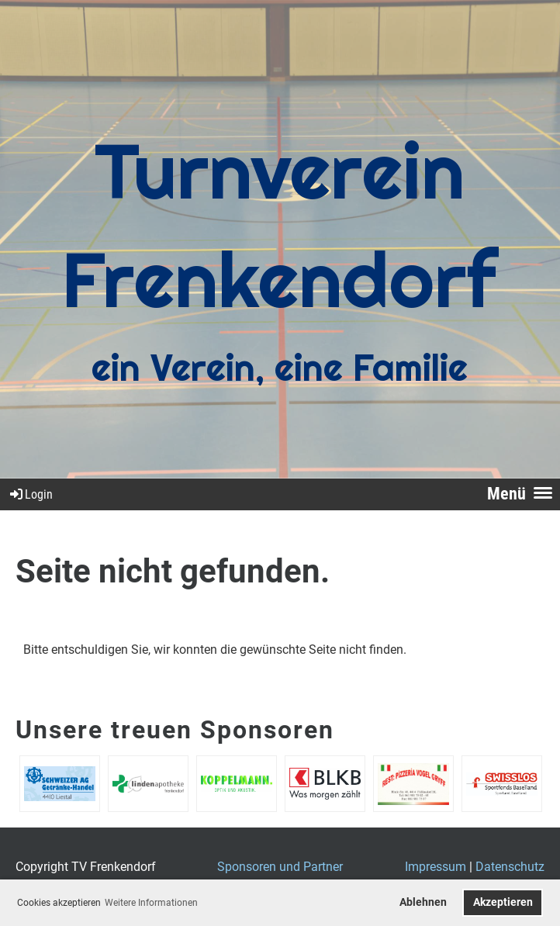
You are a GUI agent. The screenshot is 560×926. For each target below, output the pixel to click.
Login (30, 494)
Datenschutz (510, 867)
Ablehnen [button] (423, 902)
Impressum (436, 867)
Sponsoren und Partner (280, 867)
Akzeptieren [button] (503, 902)
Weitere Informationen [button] (151, 903)
